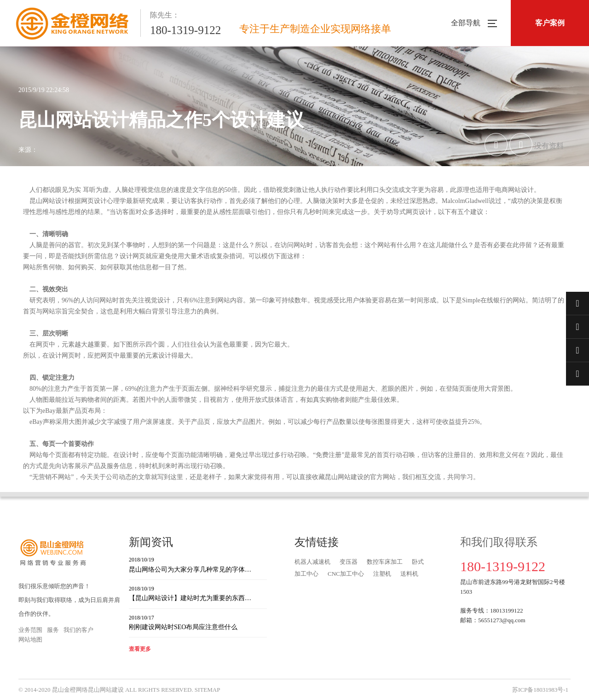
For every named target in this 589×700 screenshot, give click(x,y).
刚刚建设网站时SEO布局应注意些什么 (198, 622)
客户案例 (550, 23)
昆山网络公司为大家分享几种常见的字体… (198, 564)
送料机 (409, 574)
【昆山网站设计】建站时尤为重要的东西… (198, 593)
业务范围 (30, 630)
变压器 (349, 562)
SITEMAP (208, 690)
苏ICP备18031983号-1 (540, 690)
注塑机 (382, 574)
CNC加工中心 (346, 574)
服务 (53, 630)
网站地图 (30, 639)
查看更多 (140, 649)
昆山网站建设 (106, 690)
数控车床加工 (385, 562)
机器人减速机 (312, 562)
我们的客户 (78, 630)
